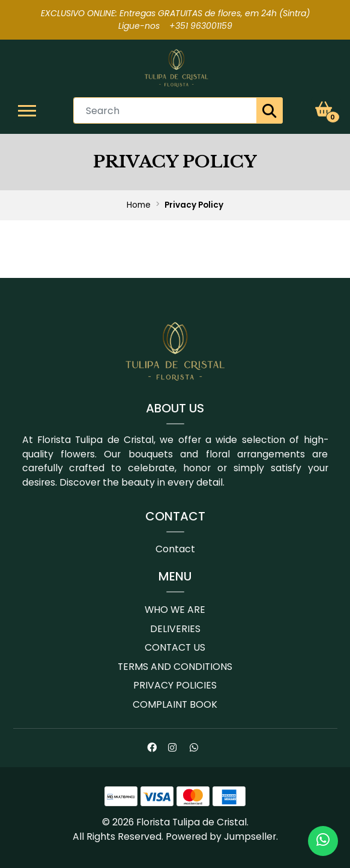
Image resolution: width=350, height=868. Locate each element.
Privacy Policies (175, 685)
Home (139, 205)
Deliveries (175, 629)
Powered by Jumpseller (221, 836)
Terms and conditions (175, 667)
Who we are (175, 610)
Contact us (175, 647)
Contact (175, 549)
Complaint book (175, 704)
